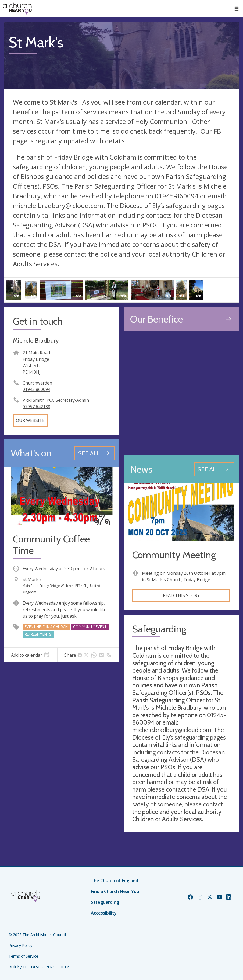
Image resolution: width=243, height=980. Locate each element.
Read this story (181, 595)
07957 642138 (36, 407)
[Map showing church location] (181, 393)
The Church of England (115, 881)
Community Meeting (174, 555)
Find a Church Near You (115, 891)
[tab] (31, 655)
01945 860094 (36, 389)
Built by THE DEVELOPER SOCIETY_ (40, 967)
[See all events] (95, 453)
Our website (30, 420)
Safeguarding (105, 902)
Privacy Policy (20, 945)
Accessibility (104, 913)
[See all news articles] (214, 469)
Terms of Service (23, 956)
